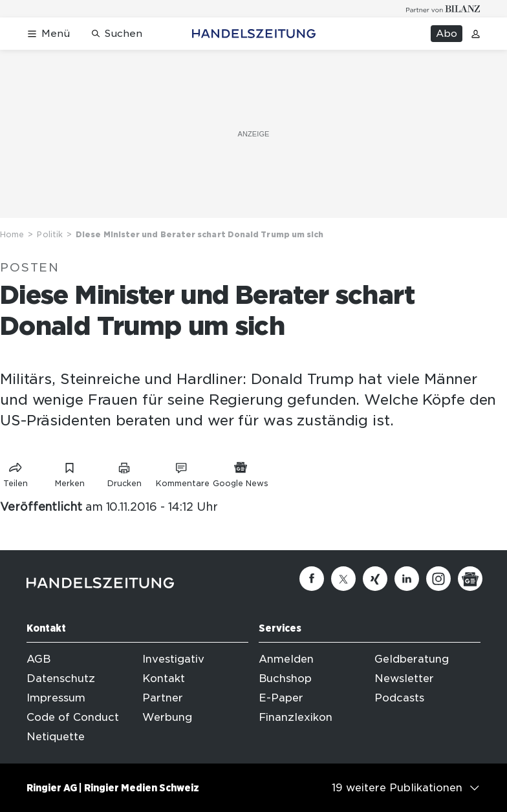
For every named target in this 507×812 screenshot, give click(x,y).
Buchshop (285, 678)
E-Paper (281, 698)
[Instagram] (438, 579)
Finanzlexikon (296, 717)
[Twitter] (343, 579)
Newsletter (404, 678)
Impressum (56, 698)
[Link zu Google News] (241, 472)
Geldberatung (412, 659)
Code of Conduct (73, 717)
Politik (50, 234)
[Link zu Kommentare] (182, 472)
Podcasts (399, 698)
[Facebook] (312, 579)
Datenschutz (61, 678)
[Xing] (375, 579)
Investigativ (173, 659)
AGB (38, 659)
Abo (447, 34)
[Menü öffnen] (48, 34)
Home (12, 234)
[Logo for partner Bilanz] (443, 9)
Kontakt (164, 678)
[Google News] (470, 579)
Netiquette (56, 737)
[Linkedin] (407, 579)
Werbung (167, 717)
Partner (163, 698)
